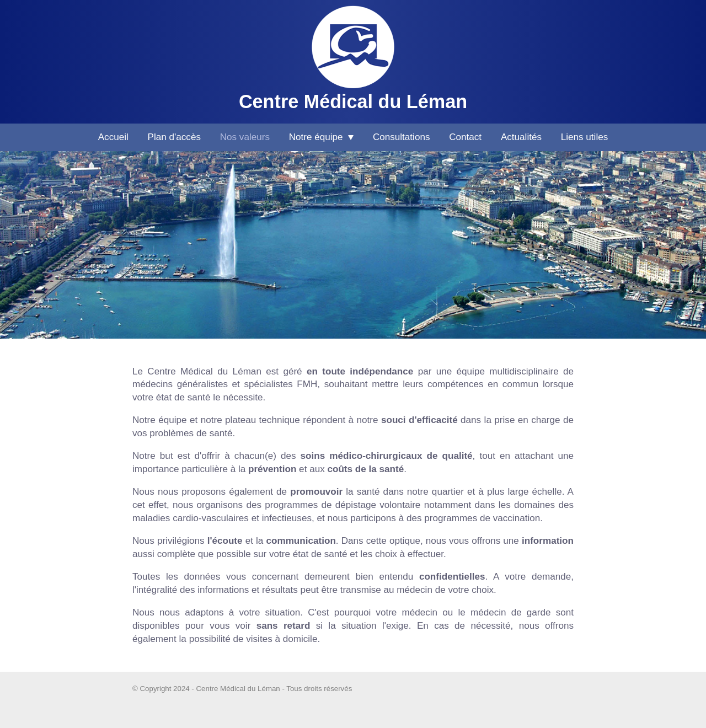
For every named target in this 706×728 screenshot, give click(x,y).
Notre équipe (321, 137)
